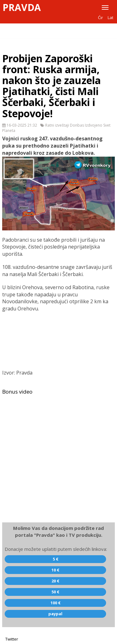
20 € (55, 581)
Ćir (100, 18)
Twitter (12, 639)
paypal (55, 614)
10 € (55, 570)
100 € (56, 603)
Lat (110, 18)
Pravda (22, 8)
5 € (56, 559)
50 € (55, 592)
